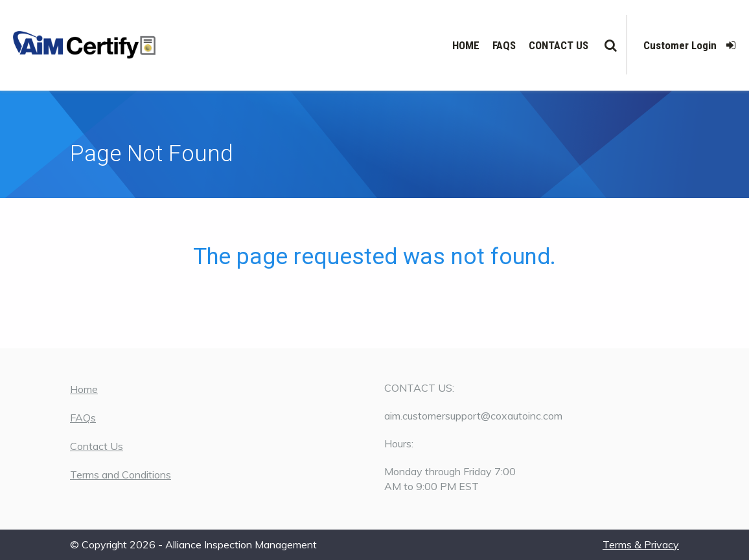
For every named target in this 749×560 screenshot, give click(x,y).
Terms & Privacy (641, 544)
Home (466, 45)
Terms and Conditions (121, 475)
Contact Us (559, 45)
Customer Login (690, 45)
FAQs (504, 45)
